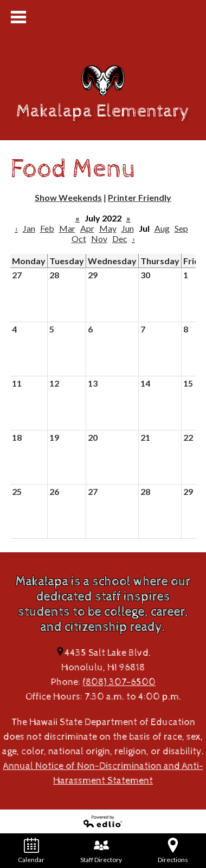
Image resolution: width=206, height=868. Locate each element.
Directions (173, 851)
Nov (99, 239)
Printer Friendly (140, 197)
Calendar (31, 851)
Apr (87, 228)
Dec (120, 239)
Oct (79, 239)
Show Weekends (68, 197)
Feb (47, 228)
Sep (181, 228)
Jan (29, 228)
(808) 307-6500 (119, 682)
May (108, 228)
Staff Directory (101, 851)
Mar (67, 228)
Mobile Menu (18, 17)
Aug (162, 228)
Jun (128, 228)
